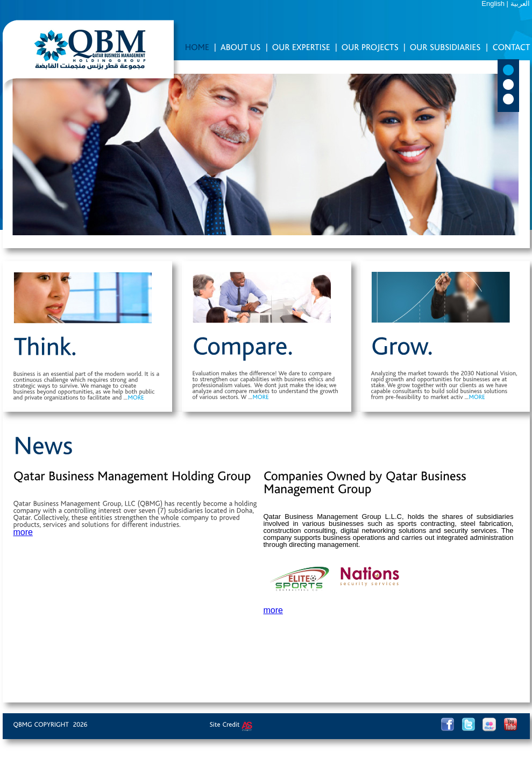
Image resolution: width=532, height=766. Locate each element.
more (23, 532)
